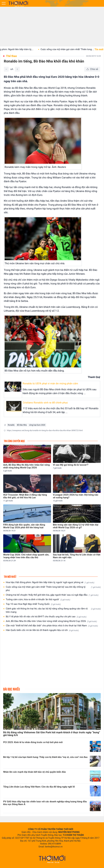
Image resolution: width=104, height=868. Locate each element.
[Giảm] (6, 69)
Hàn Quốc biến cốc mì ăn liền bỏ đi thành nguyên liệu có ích (42, 630)
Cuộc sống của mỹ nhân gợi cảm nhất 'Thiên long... (72, 49)
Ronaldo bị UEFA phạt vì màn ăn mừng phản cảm (50, 383)
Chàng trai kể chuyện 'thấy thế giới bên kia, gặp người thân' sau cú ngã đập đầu (52, 595)
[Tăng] (17, 69)
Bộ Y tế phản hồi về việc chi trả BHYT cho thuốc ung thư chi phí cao (46, 617)
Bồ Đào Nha (22, 425)
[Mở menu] (4, 3)
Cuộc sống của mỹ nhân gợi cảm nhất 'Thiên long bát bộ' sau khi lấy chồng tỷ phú (53, 589)
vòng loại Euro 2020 (37, 425)
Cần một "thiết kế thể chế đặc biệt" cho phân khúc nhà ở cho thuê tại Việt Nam (52, 626)
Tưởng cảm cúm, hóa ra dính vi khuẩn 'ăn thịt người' (38, 600)
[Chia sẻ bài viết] (92, 69)
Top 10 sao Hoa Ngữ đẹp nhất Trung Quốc (33, 604)
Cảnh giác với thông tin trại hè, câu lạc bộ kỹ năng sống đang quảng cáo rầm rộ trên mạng (53, 610)
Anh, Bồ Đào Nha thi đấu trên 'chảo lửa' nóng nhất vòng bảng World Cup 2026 (51, 621)
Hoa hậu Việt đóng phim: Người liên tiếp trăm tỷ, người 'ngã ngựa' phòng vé (50, 582)
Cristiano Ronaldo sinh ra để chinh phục (45, 403)
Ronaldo (11, 425)
